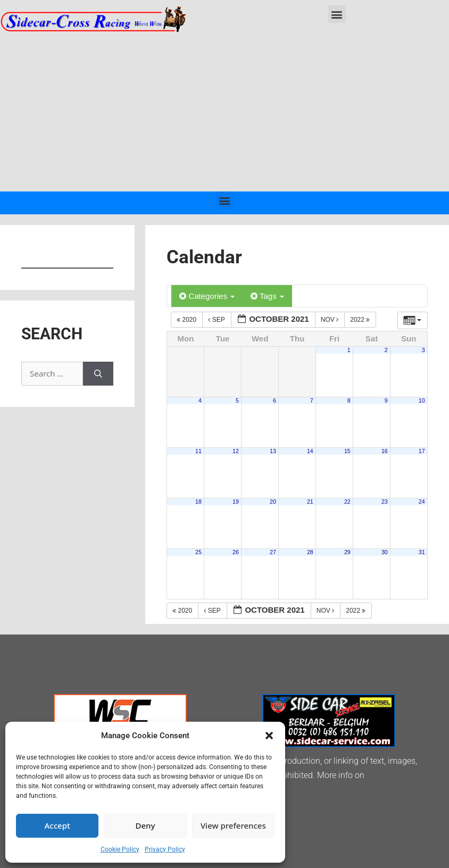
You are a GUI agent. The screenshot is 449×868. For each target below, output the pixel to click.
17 (422, 451)
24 (422, 502)
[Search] (98, 374)
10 (422, 400)
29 (347, 552)
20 (273, 502)
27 (273, 552)
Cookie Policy (120, 849)
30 (385, 552)
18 (198, 502)
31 (422, 552)
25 (198, 552)
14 (310, 451)
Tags (267, 296)
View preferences (233, 825)
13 (273, 451)
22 (347, 502)
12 (236, 451)
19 (236, 502)
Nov (331, 320)
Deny (145, 825)
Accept (57, 825)
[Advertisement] (224, 112)
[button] (269, 736)
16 (385, 451)
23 (385, 502)
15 (347, 451)
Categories (207, 296)
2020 (187, 320)
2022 (361, 320)
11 (198, 451)
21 (310, 502)
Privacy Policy (165, 849)
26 (236, 552)
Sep (217, 320)
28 (310, 552)
